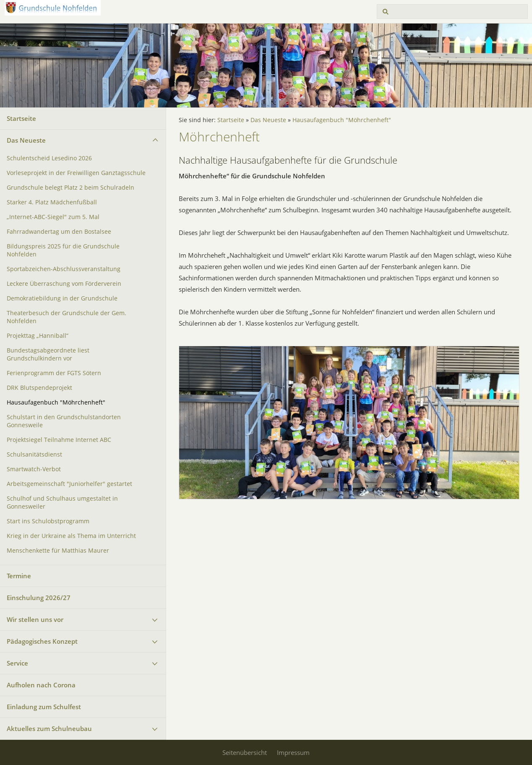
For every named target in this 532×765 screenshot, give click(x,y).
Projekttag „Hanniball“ (38, 336)
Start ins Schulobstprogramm (48, 521)
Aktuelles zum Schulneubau (49, 728)
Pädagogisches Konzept (42, 641)
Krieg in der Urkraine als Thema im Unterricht (71, 536)
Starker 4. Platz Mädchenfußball (52, 202)
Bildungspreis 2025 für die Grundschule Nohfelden (63, 250)
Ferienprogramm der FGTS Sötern (54, 373)
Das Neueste (26, 140)
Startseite (21, 118)
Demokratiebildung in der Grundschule (62, 298)
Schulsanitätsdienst (34, 454)
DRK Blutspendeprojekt (39, 388)
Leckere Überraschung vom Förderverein (64, 284)
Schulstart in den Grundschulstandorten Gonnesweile (64, 421)
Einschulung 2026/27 (39, 598)
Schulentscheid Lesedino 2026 (49, 158)
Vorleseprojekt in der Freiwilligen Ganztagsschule (76, 173)
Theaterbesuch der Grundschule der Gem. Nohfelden (66, 317)
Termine (19, 576)
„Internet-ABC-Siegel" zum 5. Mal (53, 217)
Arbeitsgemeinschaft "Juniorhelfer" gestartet (69, 484)
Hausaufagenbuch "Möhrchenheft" (56, 402)
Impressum (293, 752)
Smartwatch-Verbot (34, 469)
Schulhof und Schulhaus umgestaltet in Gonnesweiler (62, 503)
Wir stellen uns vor (35, 619)
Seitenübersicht (245, 752)
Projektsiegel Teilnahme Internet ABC (59, 440)
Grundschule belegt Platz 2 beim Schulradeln (70, 188)
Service (17, 663)
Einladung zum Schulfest (44, 707)
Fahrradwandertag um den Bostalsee (59, 232)
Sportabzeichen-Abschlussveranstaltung (64, 269)
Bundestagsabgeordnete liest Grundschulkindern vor (48, 354)
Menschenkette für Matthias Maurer (58, 551)
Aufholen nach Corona (41, 685)
